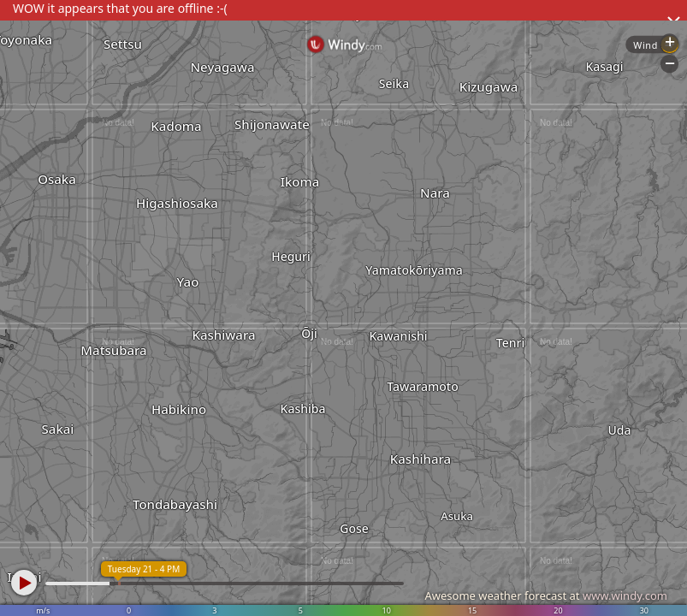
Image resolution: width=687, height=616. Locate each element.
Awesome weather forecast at (546, 595)
